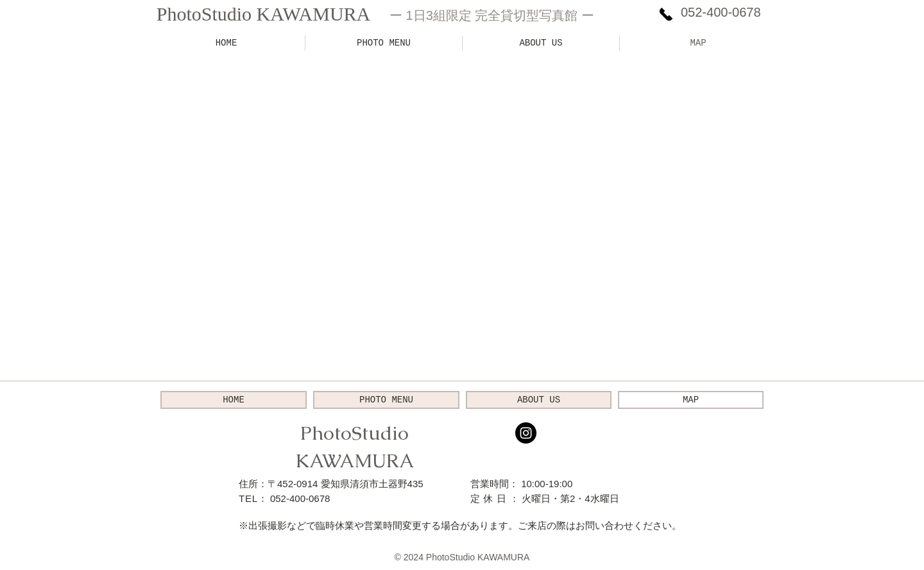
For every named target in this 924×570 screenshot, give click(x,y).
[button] (384, 43)
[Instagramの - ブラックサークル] (526, 433)
